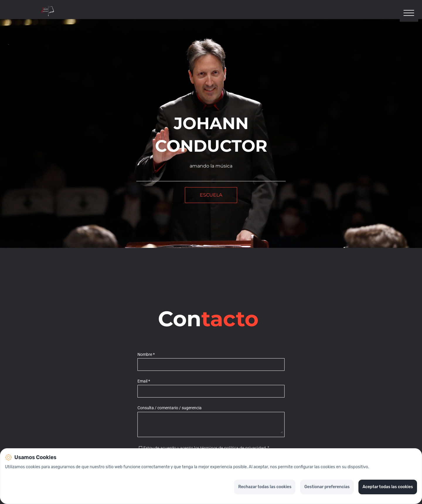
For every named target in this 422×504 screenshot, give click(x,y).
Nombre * (146, 355)
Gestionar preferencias (327, 487)
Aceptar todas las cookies (388, 487)
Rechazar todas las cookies (265, 487)
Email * (144, 382)
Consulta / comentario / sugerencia (170, 409)
